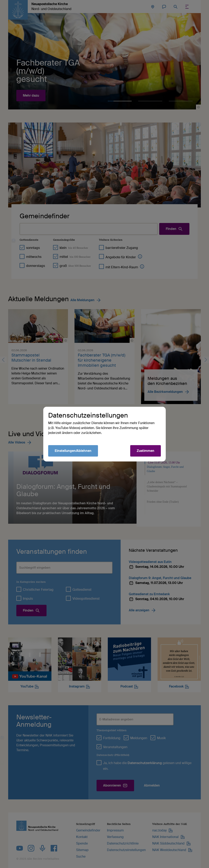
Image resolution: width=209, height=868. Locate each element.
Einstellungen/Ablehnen (73, 451)
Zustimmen (146, 451)
